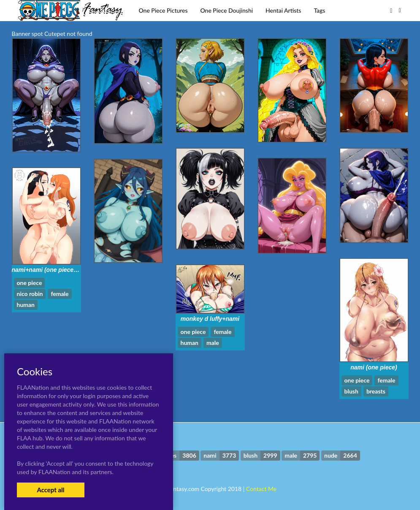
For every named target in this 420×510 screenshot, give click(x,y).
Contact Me (261, 489)
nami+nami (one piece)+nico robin (60, 270)
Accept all (50, 490)
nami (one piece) (374, 367)
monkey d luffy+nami (210, 319)
